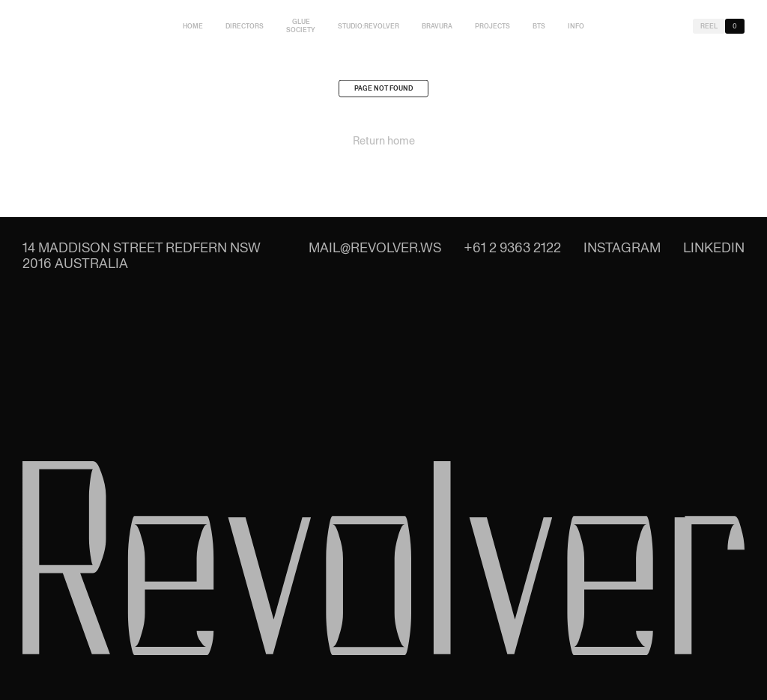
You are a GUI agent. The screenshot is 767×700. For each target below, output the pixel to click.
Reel (709, 26)
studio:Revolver (369, 26)
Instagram (622, 247)
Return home (384, 144)
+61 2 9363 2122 (512, 247)
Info (576, 26)
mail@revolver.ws (375, 247)
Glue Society (301, 26)
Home (193, 26)
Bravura (437, 26)
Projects (492, 26)
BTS (539, 26)
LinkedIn (714, 247)
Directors (245, 26)
